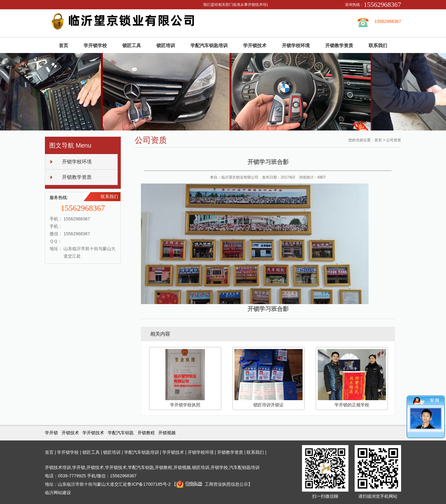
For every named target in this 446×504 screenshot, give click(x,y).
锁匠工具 (132, 45)
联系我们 (378, 45)
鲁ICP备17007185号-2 (149, 484)
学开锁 (51, 433)
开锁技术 (70, 433)
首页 (63, 45)
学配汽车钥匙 (121, 433)
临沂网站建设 (58, 493)
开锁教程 (146, 433)
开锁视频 (167, 433)
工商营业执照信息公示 (212, 484)
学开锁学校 (95, 45)
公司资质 (394, 140)
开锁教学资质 (339, 45)
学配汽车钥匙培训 (209, 45)
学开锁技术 (255, 45)
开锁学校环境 (296, 45)
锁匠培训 (166, 45)
